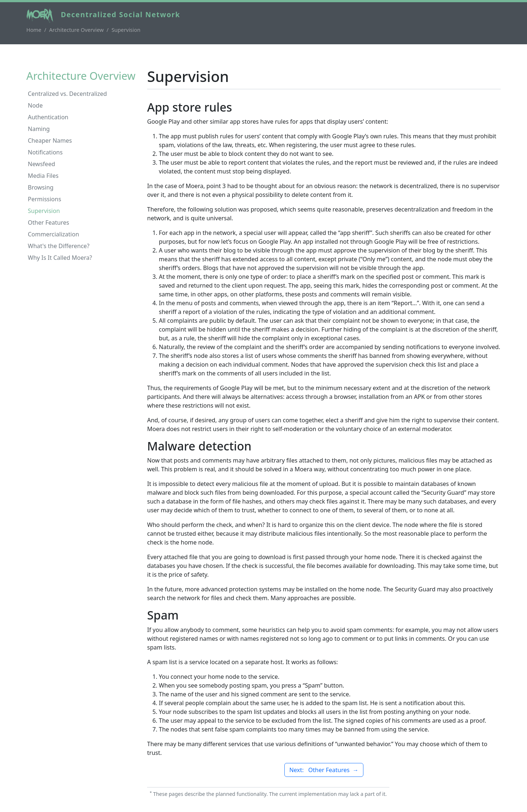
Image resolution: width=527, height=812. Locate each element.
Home (34, 30)
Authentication (48, 117)
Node (35, 105)
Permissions (44, 199)
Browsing (41, 187)
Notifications (45, 152)
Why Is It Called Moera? (60, 258)
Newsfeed (42, 164)
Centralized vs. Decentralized (67, 94)
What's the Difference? (59, 246)
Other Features (48, 222)
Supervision (44, 211)
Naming (39, 129)
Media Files (43, 176)
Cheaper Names (50, 141)
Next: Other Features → (324, 770)
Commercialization (53, 234)
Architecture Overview (76, 30)
